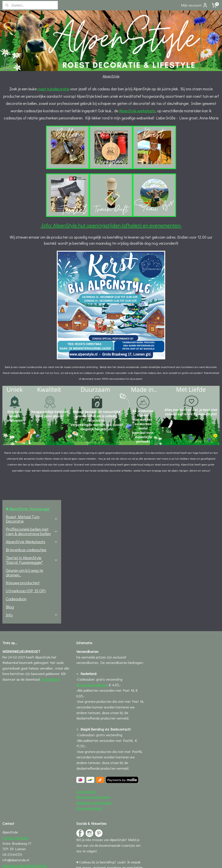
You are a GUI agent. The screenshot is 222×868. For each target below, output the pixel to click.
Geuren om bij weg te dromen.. (24, 157)
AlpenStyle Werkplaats (32, 126)
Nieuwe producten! (23, 167)
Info (32, 199)
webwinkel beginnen (117, 860)
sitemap (95, 860)
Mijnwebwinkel (150, 860)
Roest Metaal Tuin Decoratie (32, 103)
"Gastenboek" (50, 573)
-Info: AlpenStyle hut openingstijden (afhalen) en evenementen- (143, 247)
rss (102, 860)
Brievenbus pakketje (92, 579)
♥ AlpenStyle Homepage (28, 93)
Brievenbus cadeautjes (26, 134)
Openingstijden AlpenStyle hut (25, 760)
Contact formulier (15, 732)
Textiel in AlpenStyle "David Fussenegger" (32, 145)
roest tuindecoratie (111, 89)
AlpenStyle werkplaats (90, 125)
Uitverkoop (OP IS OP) (26, 175)
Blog (10, 191)
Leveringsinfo (86, 686)
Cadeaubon (16, 183)
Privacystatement (90, 702)
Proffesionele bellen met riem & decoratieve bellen (32, 116)
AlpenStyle (111, 76)
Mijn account (194, 5)
